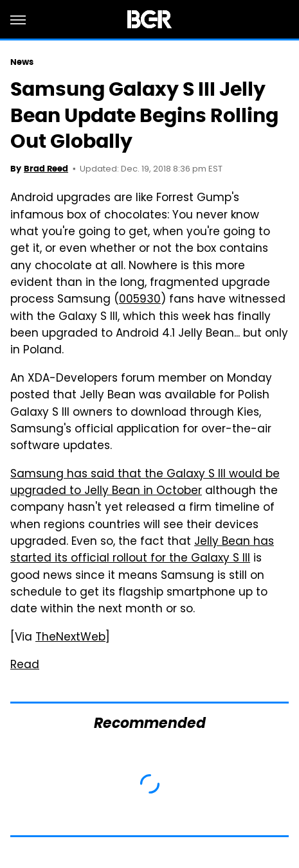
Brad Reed (46, 169)
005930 (140, 300)
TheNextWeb (70, 638)
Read (25, 666)
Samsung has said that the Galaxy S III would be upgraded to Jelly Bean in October (145, 483)
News (22, 62)
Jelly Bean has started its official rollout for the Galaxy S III (142, 551)
